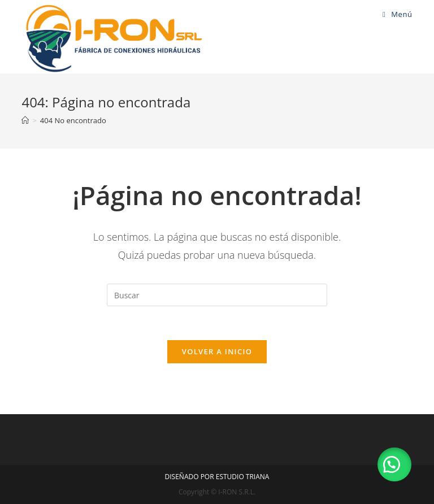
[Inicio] (25, 120)
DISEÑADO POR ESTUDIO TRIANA (217, 477)
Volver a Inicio (217, 351)
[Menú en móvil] (398, 14)
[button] (394, 464)
